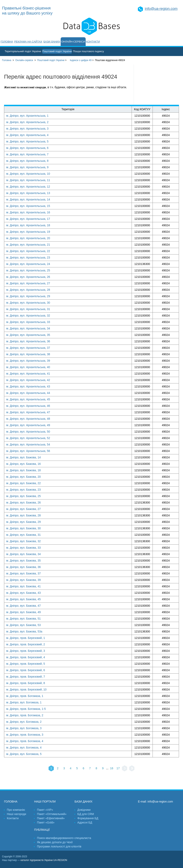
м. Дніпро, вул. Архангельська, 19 (28, 232)
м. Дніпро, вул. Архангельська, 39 (28, 361)
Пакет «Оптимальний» (52, 814)
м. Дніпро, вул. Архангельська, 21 (28, 245)
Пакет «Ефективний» (51, 818)
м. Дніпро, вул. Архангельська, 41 (28, 374)
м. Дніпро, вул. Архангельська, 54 (28, 444)
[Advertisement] (158, 85)
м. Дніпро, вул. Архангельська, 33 (28, 322)
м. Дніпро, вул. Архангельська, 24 (28, 264)
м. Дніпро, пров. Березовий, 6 (26, 670)
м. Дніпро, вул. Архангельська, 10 (28, 174)
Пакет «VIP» (45, 810)
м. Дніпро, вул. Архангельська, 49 (28, 425)
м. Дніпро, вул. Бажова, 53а (24, 631)
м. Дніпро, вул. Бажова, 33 (23, 548)
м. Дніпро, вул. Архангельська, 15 (28, 206)
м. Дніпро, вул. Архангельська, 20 (28, 238)
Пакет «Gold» (46, 822)
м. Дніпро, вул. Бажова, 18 (23, 470)
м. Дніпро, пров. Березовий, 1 (26, 638)
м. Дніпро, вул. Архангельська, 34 (28, 328)
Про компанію (16, 810)
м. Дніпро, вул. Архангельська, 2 (27, 122)
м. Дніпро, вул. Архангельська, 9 (27, 167)
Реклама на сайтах (28, 42)
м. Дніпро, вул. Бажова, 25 (23, 496)
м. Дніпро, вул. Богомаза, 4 (24, 748)
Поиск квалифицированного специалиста (64, 838)
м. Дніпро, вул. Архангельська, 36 (28, 341)
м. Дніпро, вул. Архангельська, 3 (27, 129)
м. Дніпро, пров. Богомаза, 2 (25, 715)
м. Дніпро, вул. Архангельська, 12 (28, 187)
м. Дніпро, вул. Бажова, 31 (23, 535)
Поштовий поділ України (57, 51)
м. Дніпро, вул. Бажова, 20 (23, 477)
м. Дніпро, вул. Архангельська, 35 (28, 335)
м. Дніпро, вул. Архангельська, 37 (28, 348)
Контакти (93, 42)
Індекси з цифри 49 (81, 60)
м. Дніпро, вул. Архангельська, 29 (28, 296)
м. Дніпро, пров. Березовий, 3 (26, 651)
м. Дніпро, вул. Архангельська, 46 (28, 406)
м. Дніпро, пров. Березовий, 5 (26, 664)
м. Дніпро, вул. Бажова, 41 (23, 586)
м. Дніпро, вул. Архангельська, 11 (28, 180)
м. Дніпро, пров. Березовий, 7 (26, 677)
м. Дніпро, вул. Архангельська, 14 (28, 199)
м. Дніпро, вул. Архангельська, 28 (28, 290)
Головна (7, 42)
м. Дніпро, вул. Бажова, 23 (23, 490)
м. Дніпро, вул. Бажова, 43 (23, 593)
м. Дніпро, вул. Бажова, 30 (23, 528)
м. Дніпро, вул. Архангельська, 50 (28, 432)
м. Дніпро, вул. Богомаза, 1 (24, 702)
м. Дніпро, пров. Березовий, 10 (26, 689)
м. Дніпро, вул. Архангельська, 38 (28, 354)
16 (112, 768)
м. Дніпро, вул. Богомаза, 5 (24, 754)
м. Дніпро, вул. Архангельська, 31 (28, 309)
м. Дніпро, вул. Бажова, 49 (23, 612)
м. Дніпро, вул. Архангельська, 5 (27, 141)
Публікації (42, 830)
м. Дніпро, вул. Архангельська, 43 (28, 386)
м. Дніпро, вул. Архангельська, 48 (28, 419)
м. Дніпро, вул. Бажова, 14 (23, 457)
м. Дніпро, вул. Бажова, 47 (23, 606)
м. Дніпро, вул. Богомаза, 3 (24, 728)
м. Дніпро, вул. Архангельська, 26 (28, 277)
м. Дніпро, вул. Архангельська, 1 (27, 116)
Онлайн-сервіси (73, 42)
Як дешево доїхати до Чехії (55, 842)
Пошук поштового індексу (88, 51)
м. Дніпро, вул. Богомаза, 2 (24, 722)
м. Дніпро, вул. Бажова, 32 (23, 541)
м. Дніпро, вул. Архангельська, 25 (28, 270)
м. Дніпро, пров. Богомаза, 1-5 (26, 709)
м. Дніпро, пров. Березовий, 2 (26, 644)
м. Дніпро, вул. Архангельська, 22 (28, 251)
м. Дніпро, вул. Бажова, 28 (23, 515)
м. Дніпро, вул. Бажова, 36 (23, 567)
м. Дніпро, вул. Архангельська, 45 (28, 399)
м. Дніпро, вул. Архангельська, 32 (28, 316)
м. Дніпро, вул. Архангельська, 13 (28, 193)
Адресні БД (85, 822)
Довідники (84, 810)
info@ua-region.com (161, 9)
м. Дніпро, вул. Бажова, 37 (23, 573)
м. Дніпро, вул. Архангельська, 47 (28, 412)
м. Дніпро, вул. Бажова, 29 (23, 522)
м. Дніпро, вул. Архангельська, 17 (28, 219)
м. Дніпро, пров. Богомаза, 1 (25, 696)
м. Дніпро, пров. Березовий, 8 (26, 683)
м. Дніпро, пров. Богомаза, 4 (25, 741)
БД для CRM (86, 814)
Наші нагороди (16, 814)
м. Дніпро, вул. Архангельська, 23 (28, 257)
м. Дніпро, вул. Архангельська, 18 (28, 225)
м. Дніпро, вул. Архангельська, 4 (27, 135)
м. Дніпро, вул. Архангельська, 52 (28, 438)
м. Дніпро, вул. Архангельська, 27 (28, 283)
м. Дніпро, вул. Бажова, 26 (23, 503)
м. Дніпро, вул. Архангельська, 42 (28, 380)
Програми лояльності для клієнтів (59, 846)
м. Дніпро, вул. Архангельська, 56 (28, 451)
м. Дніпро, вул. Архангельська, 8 (27, 161)
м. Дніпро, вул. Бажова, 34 (23, 554)
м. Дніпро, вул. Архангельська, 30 (28, 303)
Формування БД (88, 818)
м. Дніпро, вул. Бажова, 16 (23, 464)
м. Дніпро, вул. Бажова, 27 (23, 509)
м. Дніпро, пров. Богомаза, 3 (25, 735)
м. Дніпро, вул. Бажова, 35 (23, 561)
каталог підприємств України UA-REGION (44, 860)
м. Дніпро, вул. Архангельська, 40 (28, 367)
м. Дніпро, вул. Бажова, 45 (23, 599)
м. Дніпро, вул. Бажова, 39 (23, 580)
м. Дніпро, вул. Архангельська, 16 (28, 212)
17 (118, 768)
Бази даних (52, 42)
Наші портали (45, 802)
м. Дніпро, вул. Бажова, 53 (23, 625)
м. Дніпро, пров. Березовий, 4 (26, 657)
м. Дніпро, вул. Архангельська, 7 (27, 154)
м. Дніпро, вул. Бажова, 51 (23, 619)
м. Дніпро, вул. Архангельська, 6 (27, 148)
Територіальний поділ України (23, 51)
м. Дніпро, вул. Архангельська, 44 (28, 393)
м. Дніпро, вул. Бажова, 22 (23, 483)
